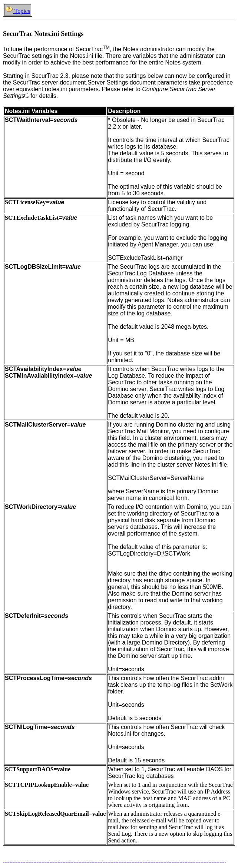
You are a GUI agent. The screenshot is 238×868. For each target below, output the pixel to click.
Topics (18, 11)
